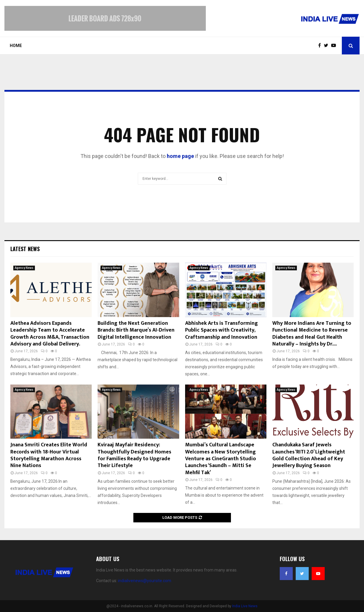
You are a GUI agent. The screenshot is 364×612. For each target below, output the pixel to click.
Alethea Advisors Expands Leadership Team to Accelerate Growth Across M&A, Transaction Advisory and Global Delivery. (50, 334)
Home (16, 46)
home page (180, 156)
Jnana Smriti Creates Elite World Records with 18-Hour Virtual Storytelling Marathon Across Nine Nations (49, 455)
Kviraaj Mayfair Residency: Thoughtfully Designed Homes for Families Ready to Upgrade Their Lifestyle (134, 455)
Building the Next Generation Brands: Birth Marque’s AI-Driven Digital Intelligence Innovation (136, 330)
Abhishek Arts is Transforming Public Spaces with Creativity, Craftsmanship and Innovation (221, 330)
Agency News (24, 268)
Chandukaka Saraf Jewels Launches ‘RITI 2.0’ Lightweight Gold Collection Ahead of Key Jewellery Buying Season (309, 455)
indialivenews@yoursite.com (145, 581)
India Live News (245, 606)
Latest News (25, 249)
